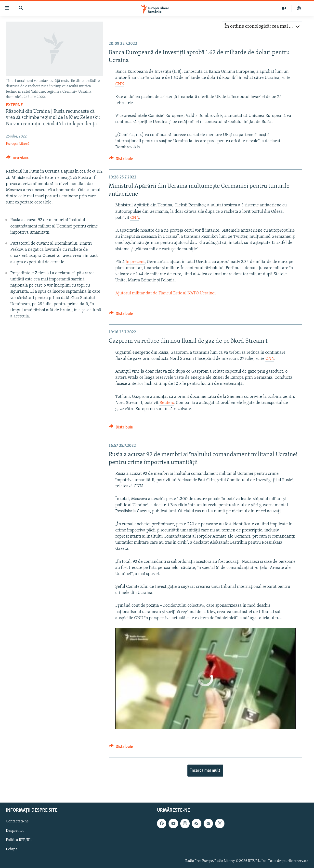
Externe (14, 105)
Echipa (12, 849)
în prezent (135, 262)
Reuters (167, 403)
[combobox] (262, 26)
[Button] (17, 159)
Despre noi (15, 831)
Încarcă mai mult (205, 771)
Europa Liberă (18, 144)
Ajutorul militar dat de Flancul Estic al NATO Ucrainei (165, 293)
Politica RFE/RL (19, 840)
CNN (120, 84)
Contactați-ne (17, 821)
